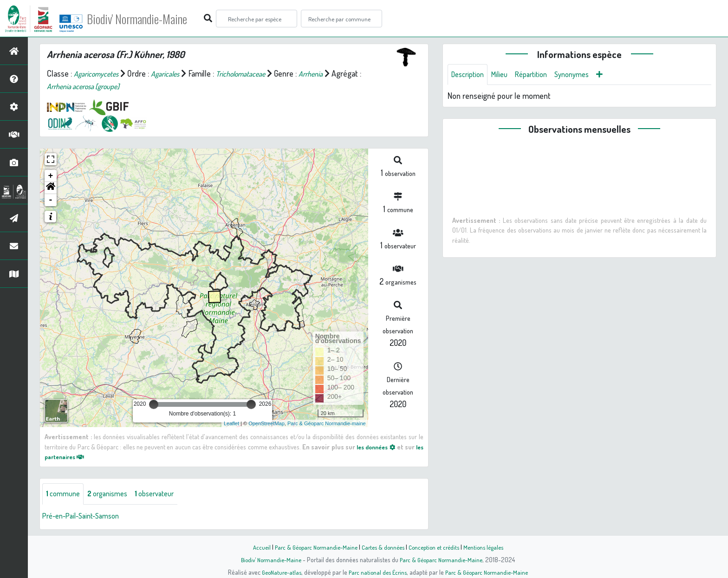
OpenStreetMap (266, 423)
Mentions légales (490, 547)
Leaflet (231, 423)
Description (470, 75)
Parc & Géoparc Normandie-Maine (311, 547)
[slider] (154, 404)
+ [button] (51, 176)
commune (65, 494)
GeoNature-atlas (276, 572)
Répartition (540, 75)
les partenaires (72, 456)
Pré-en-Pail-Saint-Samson (86, 517)
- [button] (51, 200)
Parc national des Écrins (377, 572)
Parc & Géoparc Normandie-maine (327, 423)
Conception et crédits (437, 547)
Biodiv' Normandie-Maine (153, 19)
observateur (166, 494)
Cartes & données (383, 547)
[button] (51, 188)
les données (382, 447)
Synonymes (585, 75)
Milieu (505, 75)
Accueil (253, 547)
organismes (114, 494)
